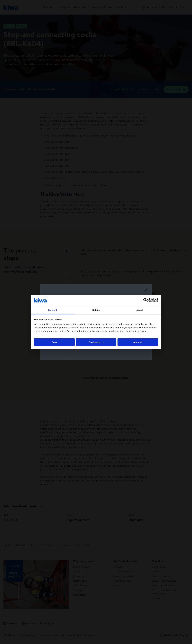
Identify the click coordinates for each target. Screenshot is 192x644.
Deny (54, 342)
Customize (96, 342)
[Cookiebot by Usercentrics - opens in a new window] (145, 300)
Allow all (138, 342)
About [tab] (140, 310)
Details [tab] (96, 310)
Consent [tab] (53, 310)
